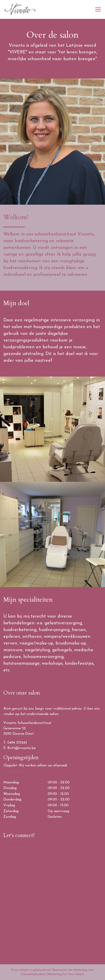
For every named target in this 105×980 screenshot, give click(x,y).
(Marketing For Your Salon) (65, 974)
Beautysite (59, 970)
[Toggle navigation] (98, 9)
